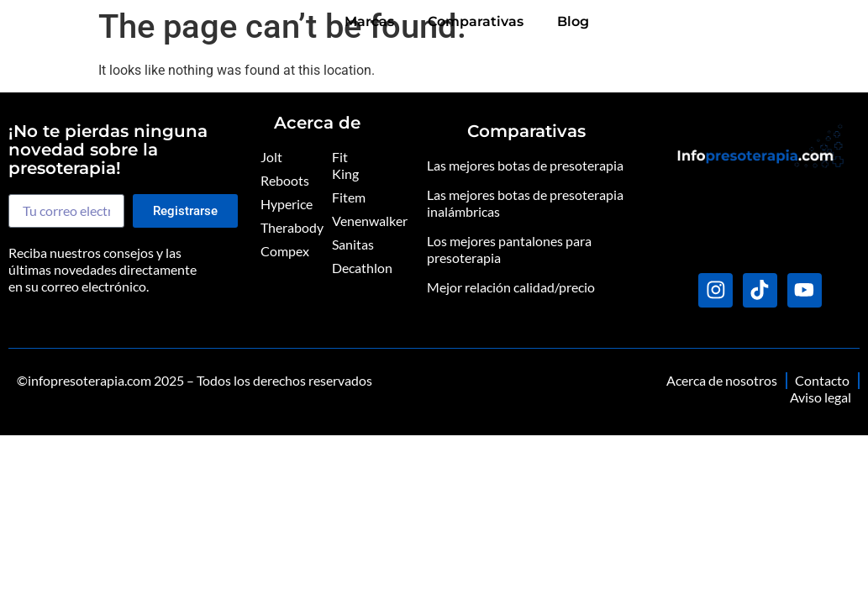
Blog (827, 22)
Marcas (623, 22)
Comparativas (729, 22)
